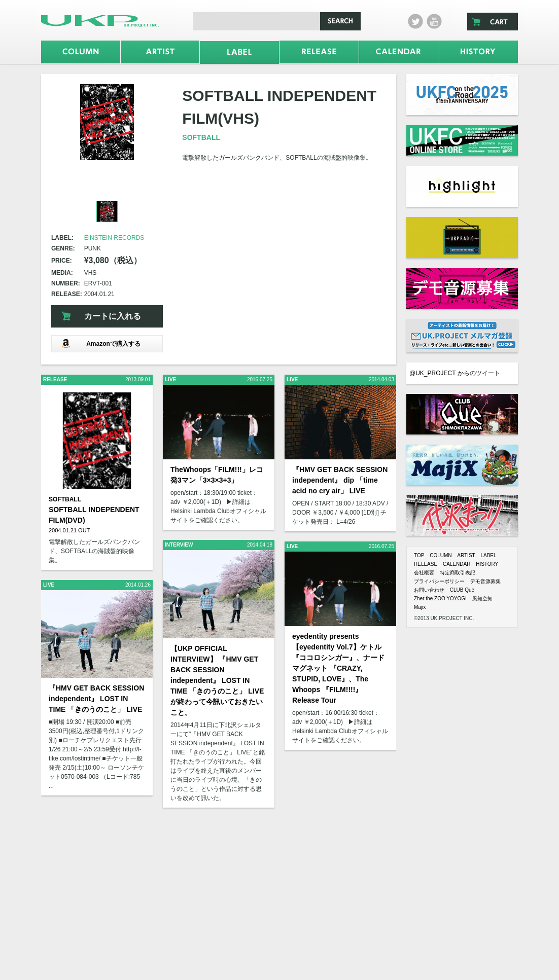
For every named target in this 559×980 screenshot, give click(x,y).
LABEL (488, 555)
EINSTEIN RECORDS (114, 238)
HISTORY (487, 564)
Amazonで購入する (101, 343)
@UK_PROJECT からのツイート (455, 373)
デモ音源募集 (485, 581)
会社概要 (424, 573)
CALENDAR (457, 564)
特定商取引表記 (458, 573)
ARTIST (466, 555)
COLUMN (441, 555)
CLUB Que (462, 590)
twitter (415, 21)
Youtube (434, 21)
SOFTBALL (201, 137)
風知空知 (482, 598)
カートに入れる (113, 316)
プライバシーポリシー (439, 581)
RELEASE (426, 564)
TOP (419, 555)
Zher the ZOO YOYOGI (440, 598)
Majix (420, 607)
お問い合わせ (429, 590)
